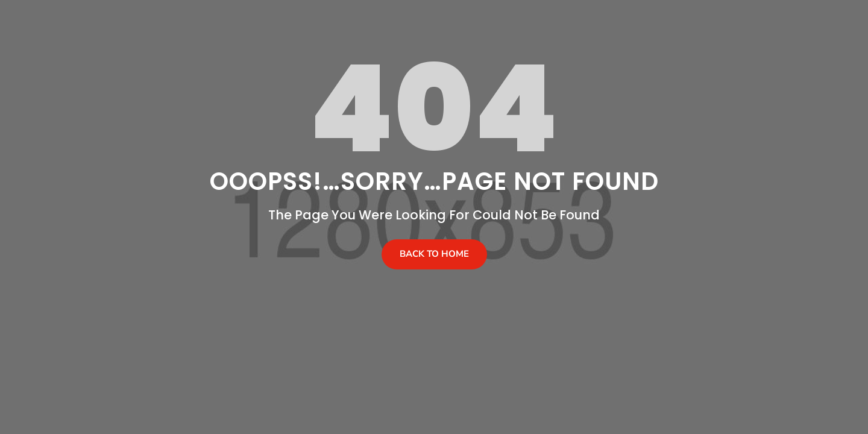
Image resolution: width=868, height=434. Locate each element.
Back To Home (434, 254)
